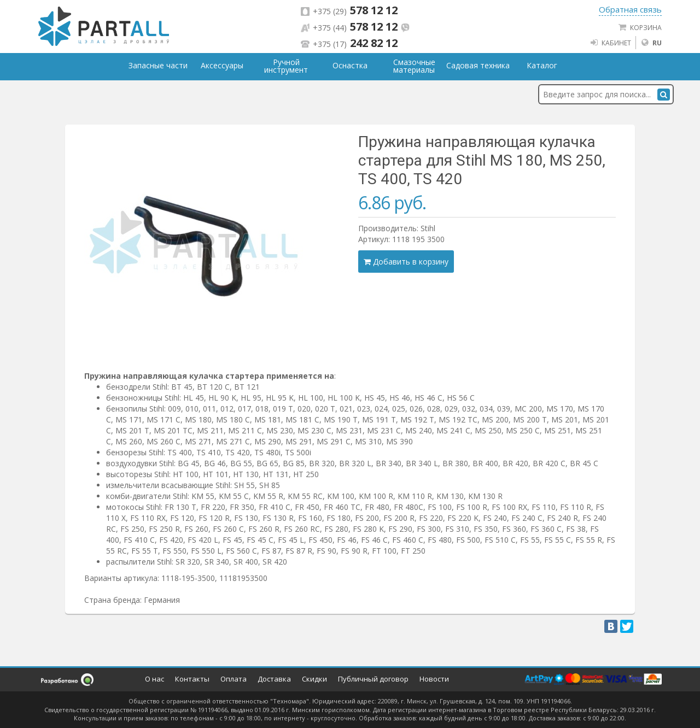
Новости (434, 679)
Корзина (640, 27)
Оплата (234, 679)
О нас (154, 679)
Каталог (542, 66)
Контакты (192, 679)
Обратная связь (630, 9)
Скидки (314, 679)
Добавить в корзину (406, 262)
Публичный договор (373, 679)
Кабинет (610, 43)
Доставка (274, 679)
